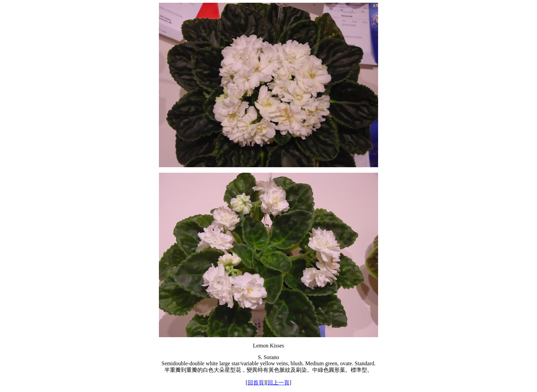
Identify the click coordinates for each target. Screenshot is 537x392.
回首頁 (256, 383)
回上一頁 (278, 383)
